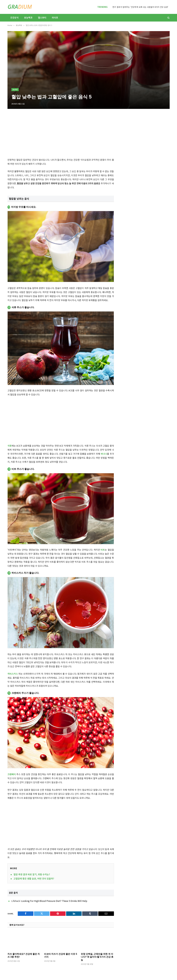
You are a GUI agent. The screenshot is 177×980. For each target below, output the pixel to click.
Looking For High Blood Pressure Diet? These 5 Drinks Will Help (54, 901)
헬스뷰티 (42, 17)
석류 (10, 446)
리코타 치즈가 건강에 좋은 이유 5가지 (61, 955)
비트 (103, 550)
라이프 (55, 17)
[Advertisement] (89, 67)
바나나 (104, 454)
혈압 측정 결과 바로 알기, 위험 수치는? (32, 874)
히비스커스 (13, 674)
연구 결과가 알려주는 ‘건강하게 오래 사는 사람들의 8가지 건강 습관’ (140, 7)
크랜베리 (12, 774)
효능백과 (28, 17)
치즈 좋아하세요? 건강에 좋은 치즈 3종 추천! (24, 955)
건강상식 (14, 17)
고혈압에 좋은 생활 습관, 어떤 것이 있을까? (34, 878)
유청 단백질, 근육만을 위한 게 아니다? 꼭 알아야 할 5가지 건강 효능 (97, 957)
